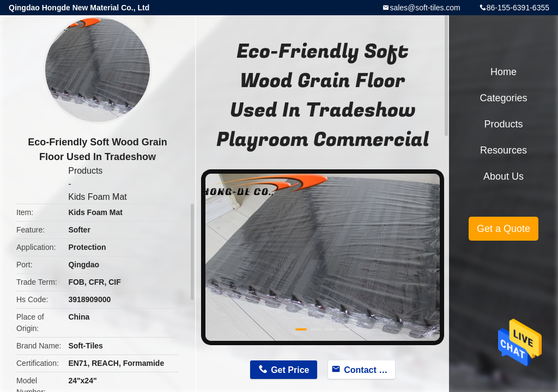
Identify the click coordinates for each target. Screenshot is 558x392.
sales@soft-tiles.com (425, 8)
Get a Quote (504, 229)
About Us (504, 176)
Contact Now (369, 370)
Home (504, 72)
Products (85, 171)
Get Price (290, 370)
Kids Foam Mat (98, 197)
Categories (503, 98)
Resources (504, 150)
